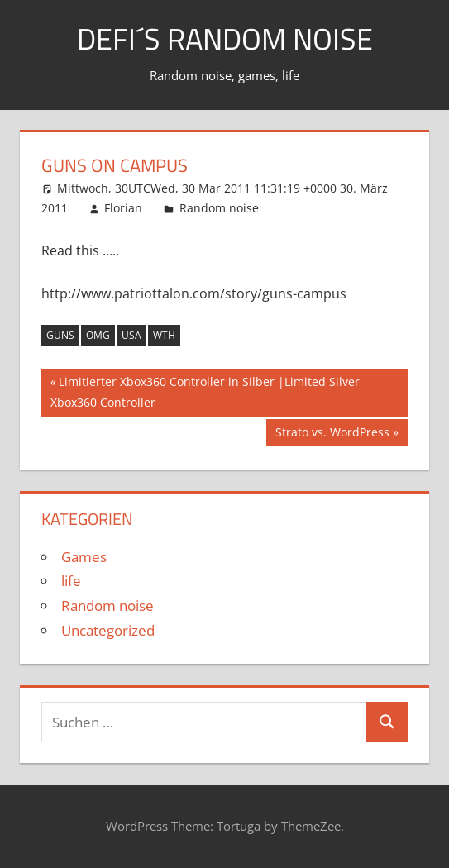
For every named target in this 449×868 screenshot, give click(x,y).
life (71, 581)
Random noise (219, 208)
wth (164, 335)
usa (131, 335)
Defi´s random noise (225, 38)
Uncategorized (108, 630)
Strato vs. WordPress (332, 434)
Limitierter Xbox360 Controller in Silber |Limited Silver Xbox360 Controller (205, 391)
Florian (123, 208)
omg (98, 335)
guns (60, 335)
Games (84, 557)
